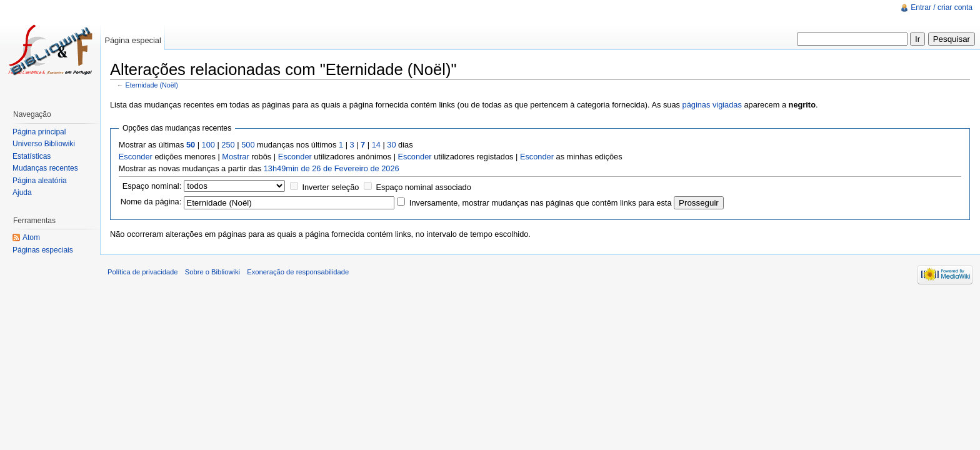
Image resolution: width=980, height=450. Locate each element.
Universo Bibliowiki (44, 144)
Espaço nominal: (152, 186)
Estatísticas (32, 156)
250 (228, 145)
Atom (31, 237)
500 (248, 145)
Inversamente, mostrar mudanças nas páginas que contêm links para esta (541, 203)
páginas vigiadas (712, 105)
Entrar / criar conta (942, 7)
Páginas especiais (43, 250)
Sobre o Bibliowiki (212, 272)
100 (208, 145)
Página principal (39, 132)
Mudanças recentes (45, 168)
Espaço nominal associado (424, 187)
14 (376, 145)
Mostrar (235, 157)
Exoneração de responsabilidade (298, 272)
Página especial (132, 40)
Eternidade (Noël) (152, 85)
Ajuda (22, 192)
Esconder (136, 157)
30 (391, 145)
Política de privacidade (143, 272)
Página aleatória (40, 181)
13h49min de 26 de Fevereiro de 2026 (332, 168)
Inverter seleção (330, 187)
